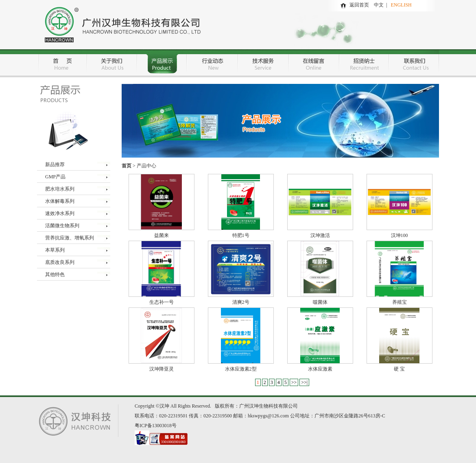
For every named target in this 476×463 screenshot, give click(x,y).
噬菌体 (320, 302)
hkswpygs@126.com (268, 416)
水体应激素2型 (241, 369)
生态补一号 (162, 302)
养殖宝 (400, 302)
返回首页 (359, 5)
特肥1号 (241, 235)
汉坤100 (400, 235)
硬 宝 (399, 369)
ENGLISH (401, 5)
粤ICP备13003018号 (156, 426)
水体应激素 (320, 369)
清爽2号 (241, 302)
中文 (380, 5)
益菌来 (162, 235)
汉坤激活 (320, 235)
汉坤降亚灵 (162, 369)
